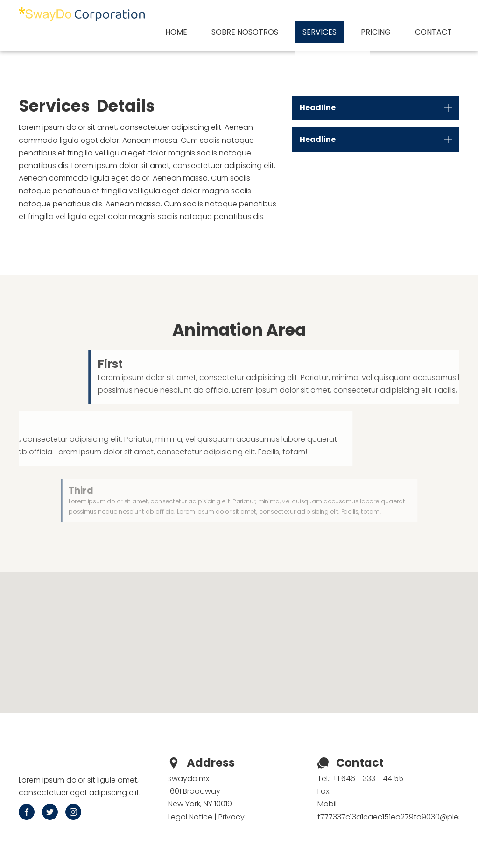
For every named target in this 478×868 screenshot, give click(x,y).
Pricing (376, 32)
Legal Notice (190, 817)
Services (320, 32)
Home (176, 32)
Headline (318, 108)
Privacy (232, 817)
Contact (433, 32)
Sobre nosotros (245, 32)
